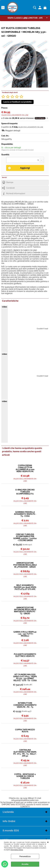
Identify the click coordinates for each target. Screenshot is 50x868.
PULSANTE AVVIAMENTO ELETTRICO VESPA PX (25, 655)
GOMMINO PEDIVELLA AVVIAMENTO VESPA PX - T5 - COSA (25, 514)
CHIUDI (48, 842)
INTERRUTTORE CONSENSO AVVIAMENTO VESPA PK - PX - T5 (25, 705)
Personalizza (25, 856)
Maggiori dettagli (13, 131)
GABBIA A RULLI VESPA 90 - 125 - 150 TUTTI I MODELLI (25, 634)
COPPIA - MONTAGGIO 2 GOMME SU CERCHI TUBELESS (25, 776)
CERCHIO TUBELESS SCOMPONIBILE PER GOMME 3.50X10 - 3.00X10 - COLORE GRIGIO (25, 537)
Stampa (10, 182)
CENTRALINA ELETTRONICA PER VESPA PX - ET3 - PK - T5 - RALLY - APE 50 (25, 753)
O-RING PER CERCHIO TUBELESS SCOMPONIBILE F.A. (25, 492)
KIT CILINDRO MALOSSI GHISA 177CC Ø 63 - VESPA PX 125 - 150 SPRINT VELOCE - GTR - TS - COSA (25, 678)
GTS (25, 18)
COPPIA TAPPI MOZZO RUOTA (25, 731)
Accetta (25, 864)
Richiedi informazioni (16, 193)
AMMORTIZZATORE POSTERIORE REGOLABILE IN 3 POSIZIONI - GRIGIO (25, 565)
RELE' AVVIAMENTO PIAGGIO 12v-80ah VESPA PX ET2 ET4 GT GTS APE (25, 587)
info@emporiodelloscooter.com (25, 800)
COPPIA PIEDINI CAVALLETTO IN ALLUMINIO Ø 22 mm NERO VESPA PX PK (25, 469)
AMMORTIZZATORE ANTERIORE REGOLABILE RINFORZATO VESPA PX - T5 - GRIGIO (25, 611)
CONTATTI (25, 807)
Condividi (10, 188)
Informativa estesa (17, 850)
